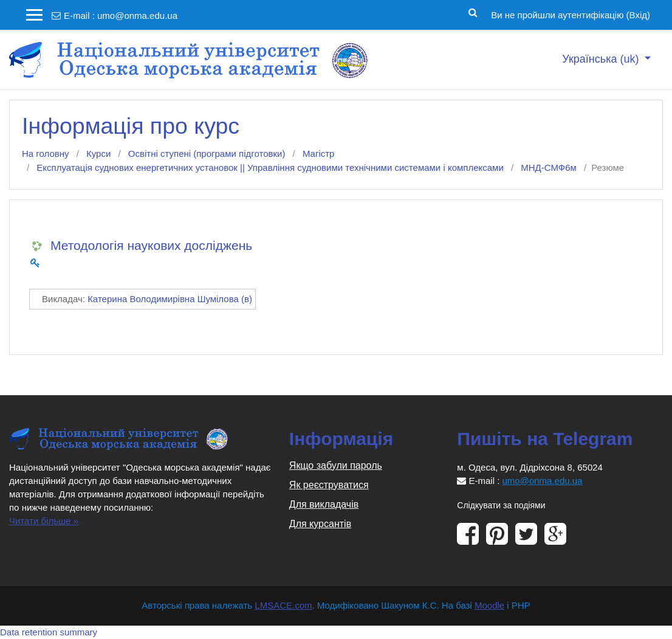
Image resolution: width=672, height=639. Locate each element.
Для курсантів (320, 524)
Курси (98, 154)
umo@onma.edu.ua (137, 16)
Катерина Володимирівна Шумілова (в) (170, 299)
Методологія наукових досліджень (151, 245)
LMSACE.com (283, 605)
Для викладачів (324, 504)
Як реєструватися (329, 485)
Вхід (638, 15)
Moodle (489, 605)
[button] (473, 12)
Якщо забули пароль (336, 465)
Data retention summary (49, 632)
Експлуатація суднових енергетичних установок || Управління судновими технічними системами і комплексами (270, 168)
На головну (46, 154)
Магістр (319, 154)
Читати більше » (44, 521)
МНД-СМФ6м (549, 168)
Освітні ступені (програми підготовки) (207, 154)
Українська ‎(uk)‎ (602, 59)
